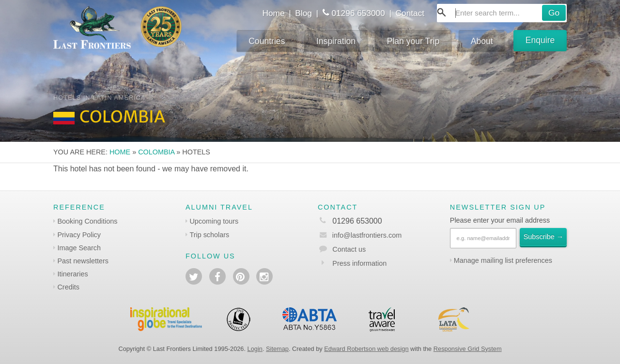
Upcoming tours (214, 221)
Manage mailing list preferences (503, 260)
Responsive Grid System (468, 349)
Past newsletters (83, 261)
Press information (359, 263)
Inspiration (336, 41)
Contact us (349, 249)
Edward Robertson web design (366, 349)
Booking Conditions (87, 221)
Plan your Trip (413, 41)
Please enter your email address (500, 220)
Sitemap (277, 349)
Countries (267, 41)
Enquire (540, 40)
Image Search (79, 248)
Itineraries (72, 274)
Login (255, 349)
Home (273, 13)
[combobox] (502, 13)
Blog (303, 13)
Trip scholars (209, 235)
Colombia (156, 152)
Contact (410, 13)
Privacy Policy (79, 235)
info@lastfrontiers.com (360, 235)
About (482, 41)
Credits (68, 287)
